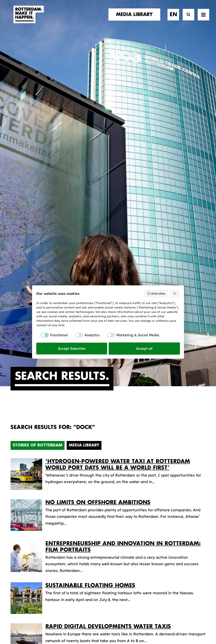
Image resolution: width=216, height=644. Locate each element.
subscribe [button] (181, 512)
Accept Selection (72, 349)
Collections (126, 510)
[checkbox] (52, 335)
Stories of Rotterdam (38, 200)
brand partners (28, 499)
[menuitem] (136, 18)
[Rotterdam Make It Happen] (28, 18)
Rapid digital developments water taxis (108, 382)
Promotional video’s (134, 530)
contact (20, 511)
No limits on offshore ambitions (98, 258)
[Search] (187, 18)
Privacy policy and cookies (129, 626)
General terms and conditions (89, 626)
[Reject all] (175, 294)
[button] (12, 606)
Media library (128, 503)
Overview (156, 294)
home (16, 490)
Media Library (84, 200)
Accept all (144, 349)
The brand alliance (80, 511)
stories (18, 494)
